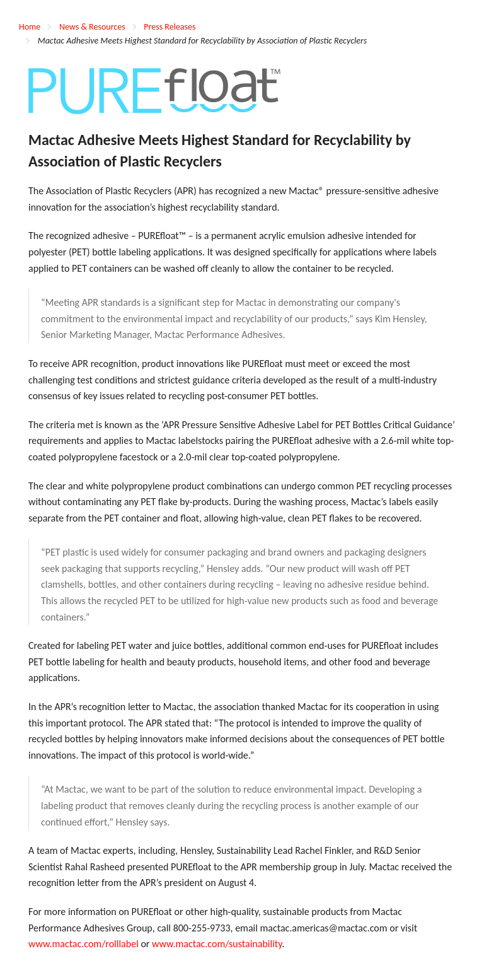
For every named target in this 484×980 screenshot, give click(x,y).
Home (30, 27)
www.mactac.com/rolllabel (84, 944)
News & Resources (92, 27)
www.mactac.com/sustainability (217, 944)
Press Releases (170, 27)
